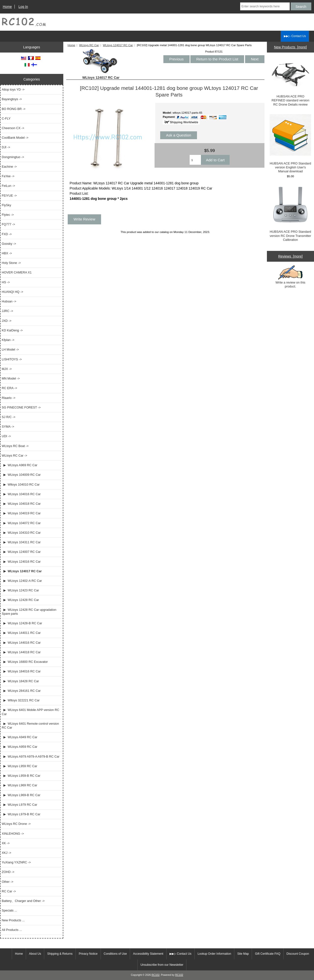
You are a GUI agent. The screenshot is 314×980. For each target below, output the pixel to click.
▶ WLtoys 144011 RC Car (21, 633)
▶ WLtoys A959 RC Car (20, 747)
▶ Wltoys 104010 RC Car (21, 484)
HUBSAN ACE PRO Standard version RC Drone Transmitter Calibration (290, 213)
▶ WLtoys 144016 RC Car (21, 643)
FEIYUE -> (9, 196)
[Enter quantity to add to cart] (195, 160)
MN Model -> (11, 378)
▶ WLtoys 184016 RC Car (21, 671)
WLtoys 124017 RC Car (118, 45)
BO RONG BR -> (14, 109)
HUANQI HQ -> (13, 292)
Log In (23, 7)
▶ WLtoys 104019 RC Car (21, 513)
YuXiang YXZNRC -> (16, 862)
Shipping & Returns (60, 954)
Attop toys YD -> (13, 89)
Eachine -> (9, 167)
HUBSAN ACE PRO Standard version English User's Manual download (290, 144)
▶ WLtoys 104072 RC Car (21, 523)
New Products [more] (290, 47)
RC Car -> (9, 891)
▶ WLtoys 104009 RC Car (21, 475)
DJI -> (6, 147)
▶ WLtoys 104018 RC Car (21, 504)
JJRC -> (7, 311)
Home (7, 7)
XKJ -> (7, 853)
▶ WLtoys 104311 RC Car (21, 542)
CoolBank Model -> (15, 138)
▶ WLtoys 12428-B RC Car (22, 623)
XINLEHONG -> (13, 834)
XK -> (6, 843)
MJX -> (7, 369)
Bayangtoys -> (12, 99)
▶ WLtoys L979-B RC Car (21, 814)
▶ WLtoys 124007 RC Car (21, 552)
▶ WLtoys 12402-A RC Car (22, 581)
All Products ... (12, 930)
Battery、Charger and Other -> (23, 901)
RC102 (156, 975)
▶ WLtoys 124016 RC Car (21, 562)
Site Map (243, 954)
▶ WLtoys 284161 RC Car (21, 691)
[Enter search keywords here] (265, 6)
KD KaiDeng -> (12, 330)
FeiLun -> (8, 186)
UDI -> (6, 436)
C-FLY (6, 118)
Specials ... (9, 910)
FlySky (6, 205)
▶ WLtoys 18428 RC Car (20, 681)
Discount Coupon (298, 954)
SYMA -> (8, 427)
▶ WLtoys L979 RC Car (20, 805)
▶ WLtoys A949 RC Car (20, 737)
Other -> (7, 882)
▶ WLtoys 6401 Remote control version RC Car (30, 726)
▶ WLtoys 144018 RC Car (21, 652)
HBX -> (7, 253)
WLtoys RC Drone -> (16, 824)
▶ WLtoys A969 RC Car (20, 465)
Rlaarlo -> (9, 398)
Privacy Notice (88, 954)
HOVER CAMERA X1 (17, 272)
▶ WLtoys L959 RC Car (20, 766)
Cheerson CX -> (13, 128)
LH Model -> (10, 349)
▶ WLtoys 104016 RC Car (21, 494)
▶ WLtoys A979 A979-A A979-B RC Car (31, 756)
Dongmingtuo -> (13, 157)
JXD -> (7, 321)
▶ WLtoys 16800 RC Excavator (25, 662)
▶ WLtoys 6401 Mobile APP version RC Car (30, 712)
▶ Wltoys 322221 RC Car (21, 700)
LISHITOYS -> (12, 359)
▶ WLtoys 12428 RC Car (20, 600)
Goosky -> (9, 244)
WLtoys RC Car (89, 45)
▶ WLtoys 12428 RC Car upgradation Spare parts (29, 612)
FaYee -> (8, 176)
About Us (35, 954)
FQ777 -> (8, 224)
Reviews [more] (290, 256)
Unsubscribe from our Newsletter (162, 965)
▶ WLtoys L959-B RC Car (21, 776)
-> (14, 456)
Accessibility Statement (148, 954)
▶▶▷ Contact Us (295, 36)
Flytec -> (8, 215)
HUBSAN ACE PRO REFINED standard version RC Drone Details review (290, 83)
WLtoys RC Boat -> (15, 446)
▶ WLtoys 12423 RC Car (20, 590)
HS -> (6, 282)
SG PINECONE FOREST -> (21, 407)
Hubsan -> (9, 301)
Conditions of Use (115, 954)
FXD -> (7, 234)
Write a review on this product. (290, 277)
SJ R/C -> (9, 417)
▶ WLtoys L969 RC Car (20, 785)
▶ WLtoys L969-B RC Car (21, 795)
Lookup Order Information (214, 954)
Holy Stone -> (11, 263)
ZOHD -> (8, 872)
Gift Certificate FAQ (268, 954)
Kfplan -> (8, 340)
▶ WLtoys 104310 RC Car (21, 533)
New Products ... (13, 920)
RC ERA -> (9, 388)
